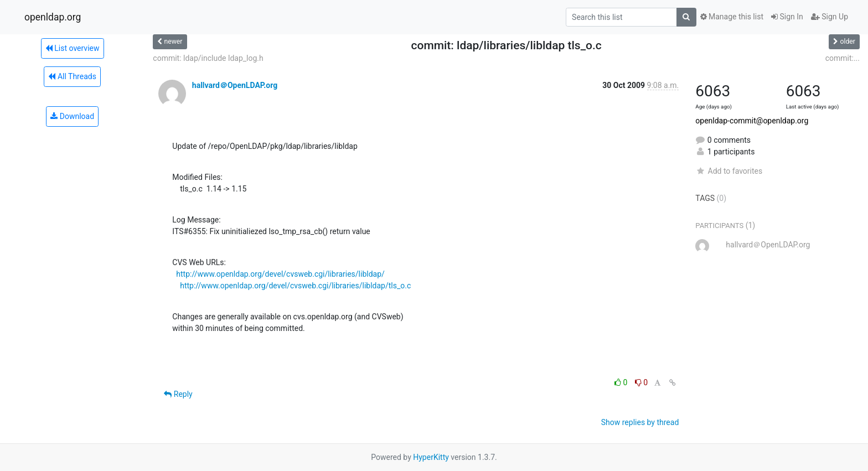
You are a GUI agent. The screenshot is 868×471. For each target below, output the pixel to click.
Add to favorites (729, 171)
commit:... (843, 58)
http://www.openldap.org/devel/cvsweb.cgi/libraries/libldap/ (280, 274)
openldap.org (53, 17)
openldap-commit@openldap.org (752, 121)
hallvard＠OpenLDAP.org (235, 85)
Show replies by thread (640, 422)
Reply (178, 394)
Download (72, 116)
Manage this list (732, 17)
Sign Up (830, 17)
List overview (73, 48)
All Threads (72, 76)
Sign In (787, 17)
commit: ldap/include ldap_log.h (208, 58)
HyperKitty (431, 457)
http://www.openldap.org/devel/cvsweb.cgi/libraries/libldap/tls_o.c (295, 286)
